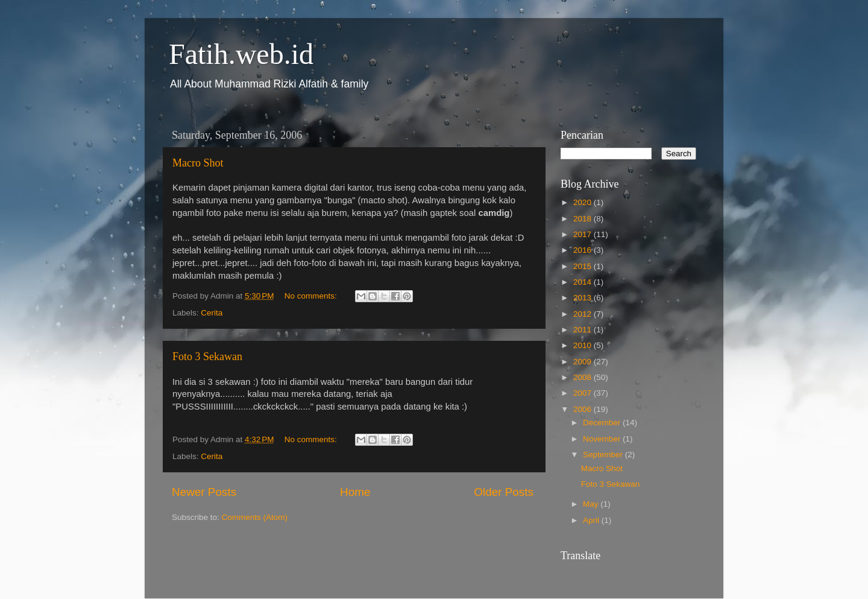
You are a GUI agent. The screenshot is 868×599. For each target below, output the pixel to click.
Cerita (212, 313)
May (592, 504)
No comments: (312, 296)
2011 (583, 330)
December (603, 423)
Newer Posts (204, 492)
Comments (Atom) (255, 517)
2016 (583, 250)
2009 (583, 362)
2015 (583, 266)
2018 (583, 219)
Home (355, 492)
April (592, 520)
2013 (583, 298)
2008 (583, 377)
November (603, 439)
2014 (583, 282)
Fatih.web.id (241, 54)
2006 (583, 409)
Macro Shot (198, 163)
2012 (583, 314)
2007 (583, 393)
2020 (583, 202)
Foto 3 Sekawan (207, 357)
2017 (583, 234)
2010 (583, 345)
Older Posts (504, 492)
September (604, 455)
